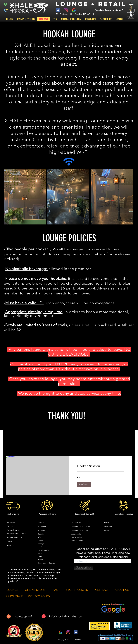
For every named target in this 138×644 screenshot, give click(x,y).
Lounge (72, 4)
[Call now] (6, 10)
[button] (84, 484)
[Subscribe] (83, 567)
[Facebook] (58, 10)
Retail (112, 4)
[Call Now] (9, 616)
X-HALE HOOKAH (73, 640)
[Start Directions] (6, 4)
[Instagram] (66, 10)
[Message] (44, 616)
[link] (101, 466)
